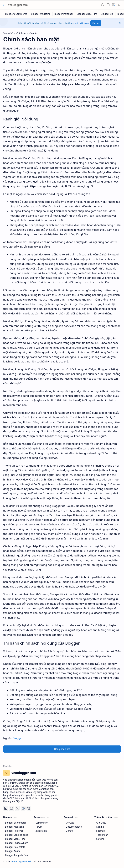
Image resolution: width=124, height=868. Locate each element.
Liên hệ (100, 827)
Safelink (100, 839)
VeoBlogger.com (18, 5)
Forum (39, 827)
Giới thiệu (101, 823)
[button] (5, 5)
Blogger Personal (14, 831)
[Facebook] (6, 808)
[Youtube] (23, 808)
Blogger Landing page (17, 835)
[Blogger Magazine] (41, 14)
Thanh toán (102, 835)
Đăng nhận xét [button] (62, 749)
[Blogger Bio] (107, 14)
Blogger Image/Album (17, 843)
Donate (70, 831)
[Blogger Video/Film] (87, 14)
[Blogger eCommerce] (16, 14)
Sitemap (101, 831)
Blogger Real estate (15, 847)
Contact (96, 23)
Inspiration (41, 831)
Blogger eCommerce (16, 823)
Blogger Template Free (17, 855)
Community (41, 823)
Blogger (17, 738)
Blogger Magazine (15, 827)
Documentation (74, 827)
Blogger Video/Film (15, 839)
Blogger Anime (13, 851)
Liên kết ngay (82, 23)
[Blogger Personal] (64, 14)
